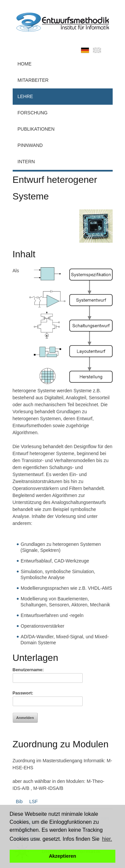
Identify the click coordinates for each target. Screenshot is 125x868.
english (97, 50)
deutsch (85, 50)
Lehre (25, 96)
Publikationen (36, 129)
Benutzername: (28, 670)
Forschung (33, 113)
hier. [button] (107, 839)
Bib (19, 802)
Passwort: (23, 693)
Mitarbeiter (33, 80)
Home (25, 64)
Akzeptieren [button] (63, 856)
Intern (26, 162)
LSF (34, 802)
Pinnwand (30, 145)
